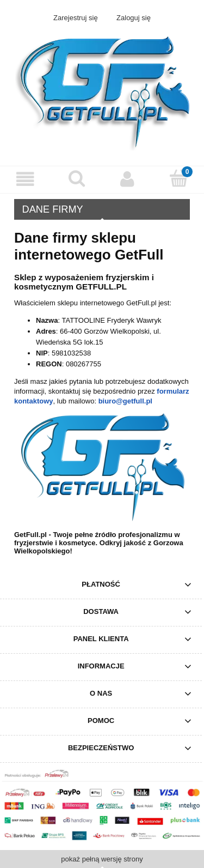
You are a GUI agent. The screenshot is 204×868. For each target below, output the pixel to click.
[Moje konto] (128, 179)
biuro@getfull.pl (125, 401)
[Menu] (26, 179)
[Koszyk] (178, 178)
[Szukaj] (77, 178)
